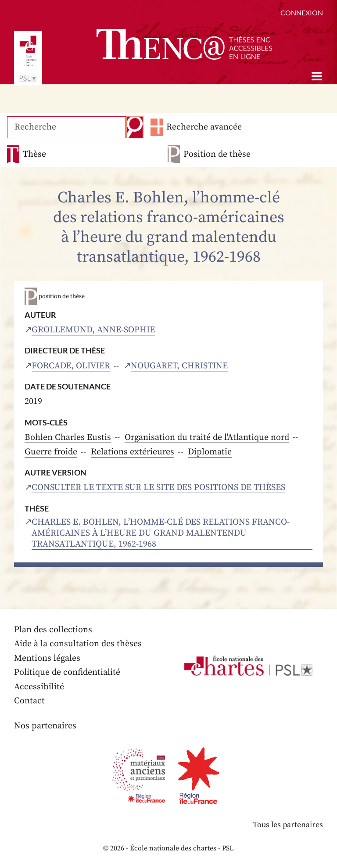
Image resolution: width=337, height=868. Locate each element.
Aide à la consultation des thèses (78, 644)
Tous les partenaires (287, 825)
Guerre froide (51, 452)
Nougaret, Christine (179, 366)
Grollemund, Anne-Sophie (93, 330)
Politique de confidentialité (67, 672)
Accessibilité (39, 687)
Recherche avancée (204, 127)
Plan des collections (53, 630)
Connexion (302, 13)
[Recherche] (66, 127)
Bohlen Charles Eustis (68, 438)
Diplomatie (210, 452)
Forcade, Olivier (71, 366)
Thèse (34, 154)
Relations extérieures (133, 452)
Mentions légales (47, 658)
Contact (29, 701)
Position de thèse (217, 154)
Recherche (134, 127)
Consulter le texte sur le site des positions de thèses (158, 488)
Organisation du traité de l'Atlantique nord (207, 438)
